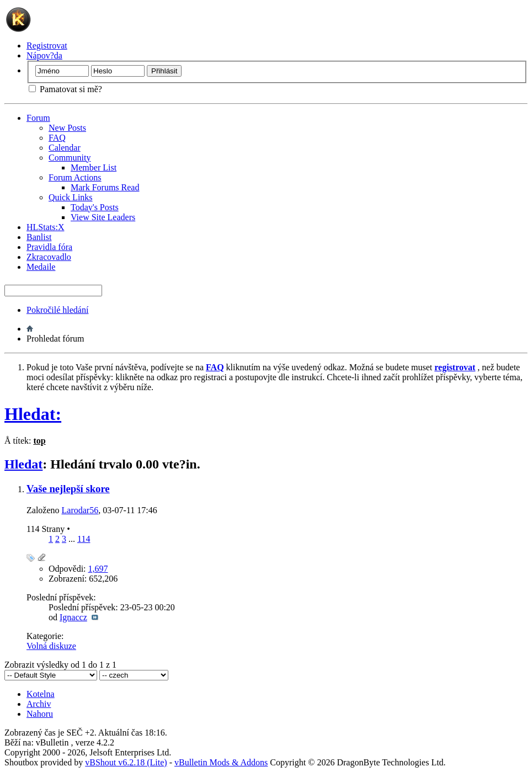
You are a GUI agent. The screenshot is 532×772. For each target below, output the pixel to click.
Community (70, 158)
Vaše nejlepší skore (68, 489)
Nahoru (40, 714)
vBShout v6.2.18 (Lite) (126, 762)
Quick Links (71, 197)
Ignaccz (73, 617)
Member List (94, 167)
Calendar (65, 148)
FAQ (57, 138)
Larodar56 (80, 510)
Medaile (41, 267)
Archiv (39, 704)
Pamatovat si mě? (65, 89)
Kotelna (41, 694)
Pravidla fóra (49, 247)
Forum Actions (75, 177)
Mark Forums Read (105, 187)
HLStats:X (45, 227)
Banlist (39, 237)
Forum (38, 118)
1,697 (98, 569)
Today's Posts (95, 207)
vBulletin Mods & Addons (221, 762)
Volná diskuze (51, 646)
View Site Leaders (103, 217)
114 (84, 539)
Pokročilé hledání (57, 310)
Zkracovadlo (49, 257)
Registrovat (47, 46)
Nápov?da (44, 55)
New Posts (67, 128)
